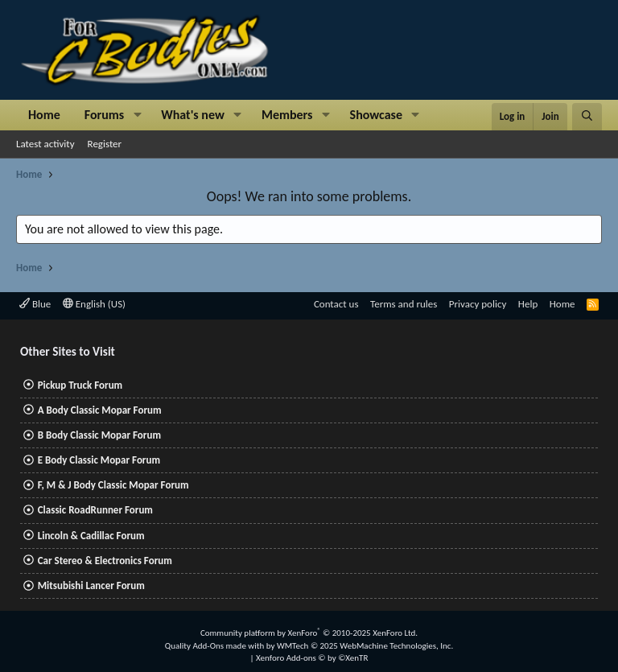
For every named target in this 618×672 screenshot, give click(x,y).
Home (44, 115)
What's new (193, 115)
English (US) (94, 304)
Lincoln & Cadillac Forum (91, 536)
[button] (137, 115)
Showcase (376, 115)
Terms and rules (404, 304)
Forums (104, 115)
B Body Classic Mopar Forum (99, 435)
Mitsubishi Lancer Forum (91, 585)
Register (105, 144)
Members (287, 115)
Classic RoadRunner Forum (95, 510)
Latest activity (45, 144)
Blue (35, 304)
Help (528, 304)
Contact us (336, 304)
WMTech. (365, 646)
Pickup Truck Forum (80, 385)
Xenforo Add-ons (312, 658)
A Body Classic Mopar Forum (100, 410)
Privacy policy (478, 304)
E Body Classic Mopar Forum (99, 460)
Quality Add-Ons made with (216, 646)
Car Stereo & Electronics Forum (105, 561)
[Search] (587, 117)
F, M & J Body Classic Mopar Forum (113, 485)
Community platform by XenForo (309, 633)
